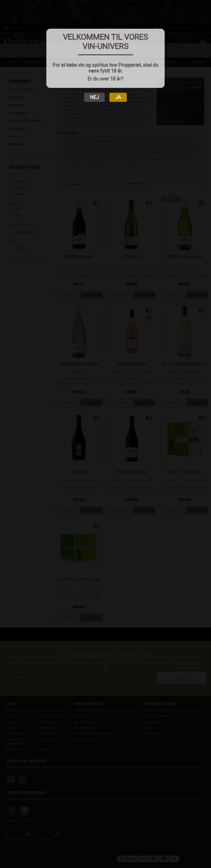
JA (118, 97)
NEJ (94, 97)
